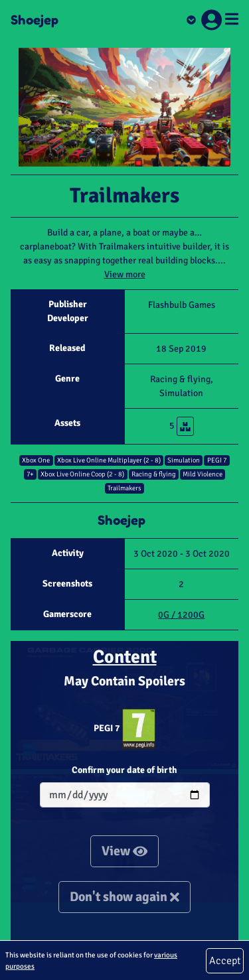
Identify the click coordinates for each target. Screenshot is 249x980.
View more (125, 274)
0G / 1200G (181, 615)
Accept (225, 961)
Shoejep (35, 20)
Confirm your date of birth (124, 770)
